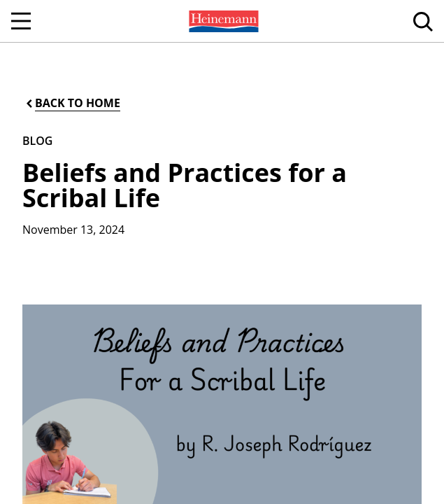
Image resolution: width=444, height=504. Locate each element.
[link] (222, 21)
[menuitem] (222, 21)
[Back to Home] (72, 103)
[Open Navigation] (21, 21)
